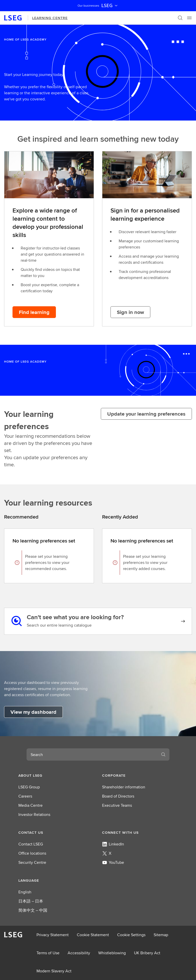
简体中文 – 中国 (33, 910)
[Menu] (189, 18)
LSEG (110, 6)
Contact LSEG (31, 844)
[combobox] (92, 754)
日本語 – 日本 (31, 901)
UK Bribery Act (147, 953)
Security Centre (32, 862)
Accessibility (79, 953)
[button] (56, 775)
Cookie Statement (93, 935)
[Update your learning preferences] (146, 414)
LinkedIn (113, 844)
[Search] (180, 18)
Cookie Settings (131, 935)
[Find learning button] (34, 312)
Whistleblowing (112, 953)
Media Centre (30, 805)
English (25, 892)
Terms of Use (48, 953)
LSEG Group (29, 787)
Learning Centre (50, 18)
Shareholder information (124, 787)
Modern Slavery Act (54, 971)
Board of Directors (118, 796)
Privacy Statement (53, 935)
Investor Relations (34, 815)
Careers (25, 796)
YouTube (113, 862)
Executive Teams (117, 805)
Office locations (32, 853)
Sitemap (161, 935)
